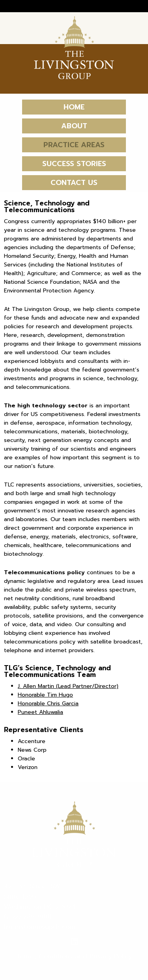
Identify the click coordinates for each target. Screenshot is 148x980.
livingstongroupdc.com (39, 927)
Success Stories (74, 164)
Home (74, 107)
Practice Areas (74, 145)
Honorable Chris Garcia (48, 704)
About (74, 126)
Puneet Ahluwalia (40, 712)
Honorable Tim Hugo (45, 695)
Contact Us (74, 183)
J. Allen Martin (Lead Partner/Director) (68, 686)
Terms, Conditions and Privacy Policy (74, 956)
